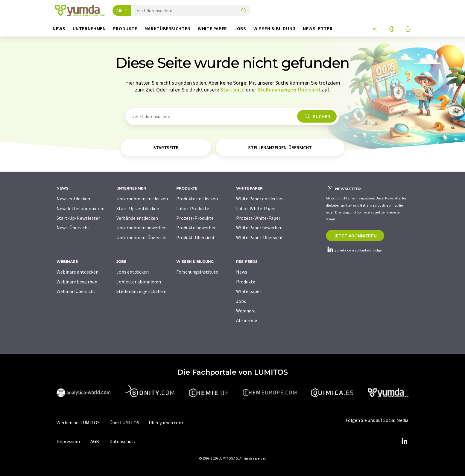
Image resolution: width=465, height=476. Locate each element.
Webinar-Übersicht (76, 291)
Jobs (241, 301)
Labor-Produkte (193, 208)
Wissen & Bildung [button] (275, 29)
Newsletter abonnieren (80, 208)
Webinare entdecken (77, 272)
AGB (95, 441)
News (242, 272)
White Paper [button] (212, 29)
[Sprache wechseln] (392, 29)
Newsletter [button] (318, 29)
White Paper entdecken (260, 199)
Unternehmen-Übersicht (142, 237)
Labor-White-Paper (256, 208)
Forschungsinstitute (197, 272)
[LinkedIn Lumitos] (404, 441)
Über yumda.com (166, 422)
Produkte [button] (125, 29)
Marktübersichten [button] (168, 29)
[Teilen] (375, 29)
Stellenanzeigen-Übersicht (289, 90)
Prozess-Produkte (195, 218)
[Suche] (244, 11)
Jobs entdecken (133, 272)
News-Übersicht (73, 228)
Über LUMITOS (124, 422)
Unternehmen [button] (89, 29)
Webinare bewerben (77, 282)
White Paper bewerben (259, 228)
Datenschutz (123, 441)
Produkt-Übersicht (196, 237)
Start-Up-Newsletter (78, 218)
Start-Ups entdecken (138, 208)
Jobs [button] (240, 29)
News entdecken (73, 199)
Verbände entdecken (137, 218)
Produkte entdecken (197, 199)
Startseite (232, 90)
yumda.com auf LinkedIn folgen (355, 250)
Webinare (246, 311)
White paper (249, 291)
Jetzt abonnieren (355, 236)
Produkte (246, 282)
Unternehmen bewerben (142, 228)
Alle (120, 10)
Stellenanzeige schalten (141, 291)
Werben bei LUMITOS (78, 422)
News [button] (59, 29)
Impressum (68, 441)
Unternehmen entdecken (142, 199)
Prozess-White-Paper (258, 218)
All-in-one (247, 320)
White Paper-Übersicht (260, 237)
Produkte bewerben (196, 228)
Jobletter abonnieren (139, 282)
